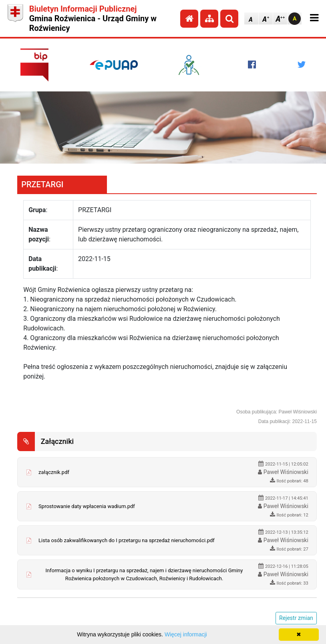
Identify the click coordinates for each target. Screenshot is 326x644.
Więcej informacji (186, 634)
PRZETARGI (42, 184)
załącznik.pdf (54, 472)
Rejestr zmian (296, 618)
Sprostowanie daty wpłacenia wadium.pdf (87, 506)
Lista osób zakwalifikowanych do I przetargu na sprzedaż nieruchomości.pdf (127, 540)
